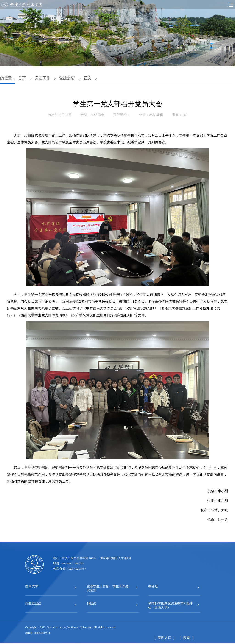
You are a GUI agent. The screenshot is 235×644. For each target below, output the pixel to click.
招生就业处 (33, 603)
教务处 (153, 586)
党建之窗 (67, 78)
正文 (88, 78)
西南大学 (32, 586)
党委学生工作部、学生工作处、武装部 (109, 588)
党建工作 (42, 78)
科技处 (92, 603)
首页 (22, 78)
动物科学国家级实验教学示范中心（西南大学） (171, 605)
